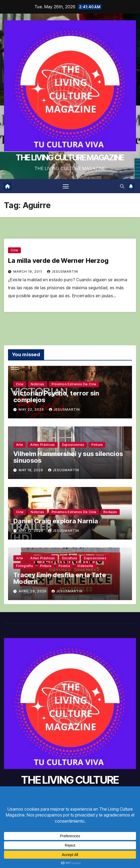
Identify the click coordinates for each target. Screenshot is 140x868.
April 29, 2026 (33, 591)
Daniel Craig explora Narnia (56, 521)
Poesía (64, 566)
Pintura (97, 445)
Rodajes (110, 512)
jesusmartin (63, 272)
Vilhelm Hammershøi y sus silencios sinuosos (68, 457)
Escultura (70, 558)
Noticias (37, 384)
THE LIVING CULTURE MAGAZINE (70, 157)
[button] (122, 186)
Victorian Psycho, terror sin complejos (56, 397)
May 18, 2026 (32, 470)
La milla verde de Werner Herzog (58, 261)
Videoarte (85, 566)
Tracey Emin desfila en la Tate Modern (60, 578)
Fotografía (24, 566)
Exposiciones (73, 445)
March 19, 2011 (28, 272)
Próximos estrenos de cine (74, 384)
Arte (20, 445)
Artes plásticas (43, 445)
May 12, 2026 (32, 531)
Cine (14, 250)
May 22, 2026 (32, 409)
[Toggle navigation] (66, 186)
